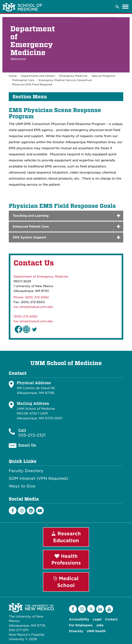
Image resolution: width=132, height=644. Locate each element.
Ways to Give (22, 486)
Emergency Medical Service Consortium (65, 80)
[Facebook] (13, 510)
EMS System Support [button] (29, 237)
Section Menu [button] (30, 97)
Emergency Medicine (73, 76)
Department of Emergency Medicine (41, 277)
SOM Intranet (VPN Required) (38, 478)
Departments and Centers (38, 76)
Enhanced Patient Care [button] (31, 227)
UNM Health (96, 631)
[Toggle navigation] (125, 7)
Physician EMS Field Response (32, 85)
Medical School (66, 582)
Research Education (66, 537)
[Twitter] (91, 609)
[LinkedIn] (31, 510)
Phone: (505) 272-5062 (31, 297)
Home (13, 76)
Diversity (76, 631)
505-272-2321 (32, 435)
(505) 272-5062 (25, 316)
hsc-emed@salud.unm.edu (33, 307)
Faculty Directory (26, 471)
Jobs (100, 625)
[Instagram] (22, 510)
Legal (97, 619)
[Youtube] (40, 510)
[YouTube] (109, 609)
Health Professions (66, 559)
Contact (111, 619)
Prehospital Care (23, 80)
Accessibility (79, 619)
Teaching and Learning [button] (31, 216)
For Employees (81, 625)
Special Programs (103, 76)
